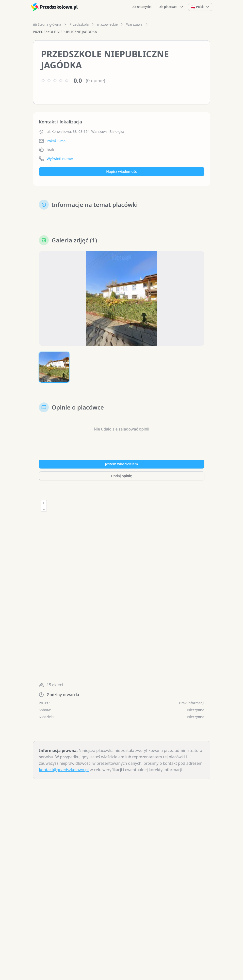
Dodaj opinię (121, 476)
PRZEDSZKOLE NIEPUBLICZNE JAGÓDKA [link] (65, 32)
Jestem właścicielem (122, 464)
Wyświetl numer (60, 159)
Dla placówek (171, 7)
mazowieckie (107, 24)
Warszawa (134, 24)
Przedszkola (79, 24)
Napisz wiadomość (121, 171)
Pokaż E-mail (57, 141)
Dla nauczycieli (142, 7)
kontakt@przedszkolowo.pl (64, 770)
